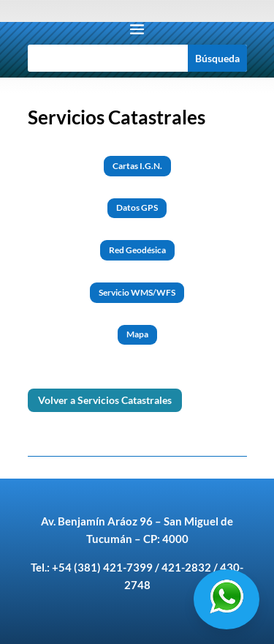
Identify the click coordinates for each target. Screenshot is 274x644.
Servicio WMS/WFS (137, 292)
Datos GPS (137, 207)
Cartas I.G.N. (137, 166)
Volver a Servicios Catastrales (105, 400)
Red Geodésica (137, 250)
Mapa (137, 334)
